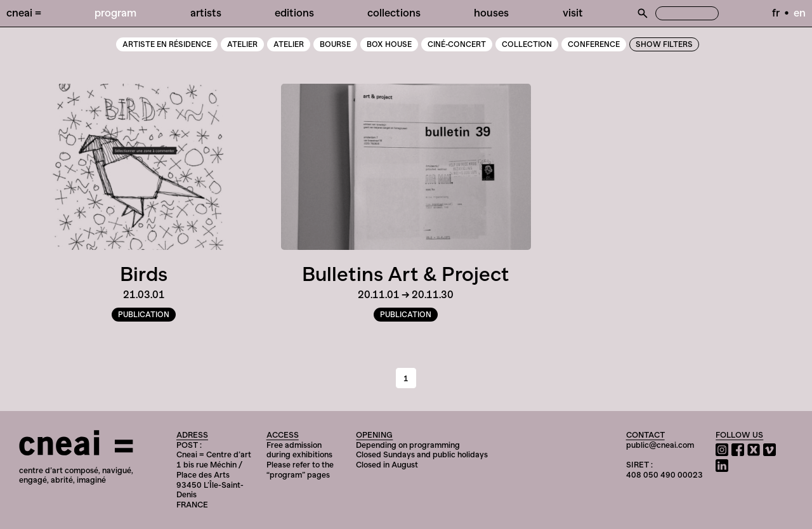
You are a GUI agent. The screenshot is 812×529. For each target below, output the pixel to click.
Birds (144, 274)
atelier (242, 44)
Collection (527, 44)
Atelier (289, 44)
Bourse (335, 44)
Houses (491, 13)
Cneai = (24, 13)
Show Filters (664, 44)
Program (115, 13)
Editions (294, 13)
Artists (206, 13)
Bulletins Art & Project (406, 274)
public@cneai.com (660, 445)
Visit (573, 13)
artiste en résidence (167, 44)
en (800, 13)
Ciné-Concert (457, 44)
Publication (144, 315)
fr (776, 13)
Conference (594, 44)
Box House (389, 44)
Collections (394, 13)
